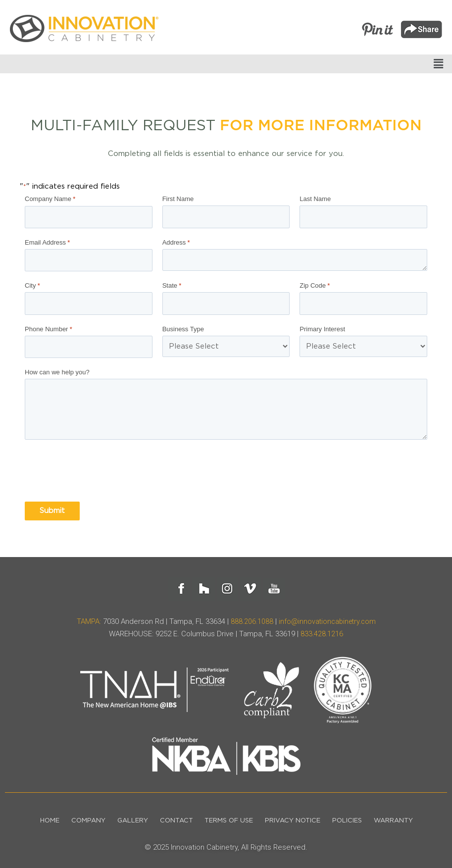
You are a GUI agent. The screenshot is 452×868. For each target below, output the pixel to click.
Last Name (315, 199)
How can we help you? (57, 369)
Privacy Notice (297, 817)
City (32, 284)
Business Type (183, 327)
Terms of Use (230, 817)
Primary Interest (322, 327)
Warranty (404, 817)
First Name (178, 199)
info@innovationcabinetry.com (328, 618)
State (172, 284)
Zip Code (315, 284)
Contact (175, 817)
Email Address (47, 242)
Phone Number (49, 327)
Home (39, 817)
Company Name (50, 199)
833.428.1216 (322, 630)
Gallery (128, 817)
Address (176, 242)
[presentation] (100, 468)
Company (80, 817)
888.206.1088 (250, 618)
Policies (354, 817)
